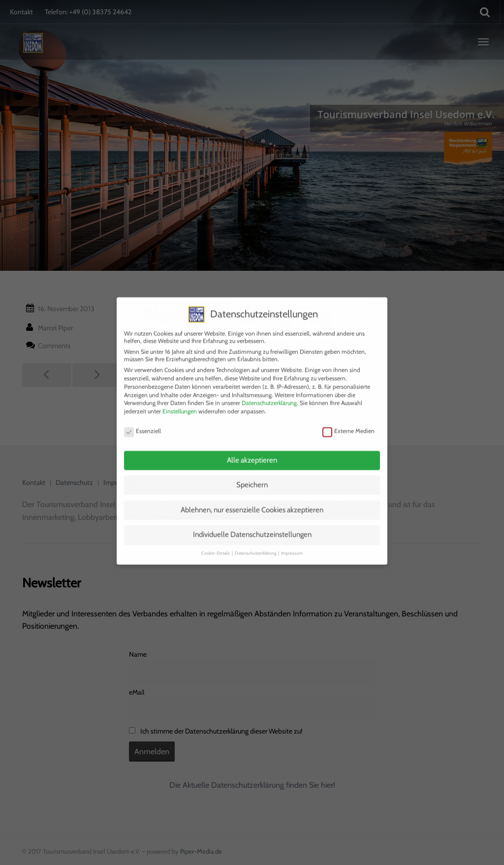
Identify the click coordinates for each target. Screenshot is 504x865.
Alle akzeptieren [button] (252, 449)
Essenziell (142, 420)
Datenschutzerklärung (269, 393)
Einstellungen (180, 400)
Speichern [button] (252, 475)
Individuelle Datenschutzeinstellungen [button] (252, 524)
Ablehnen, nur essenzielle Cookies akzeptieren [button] (252, 499)
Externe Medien (348, 420)
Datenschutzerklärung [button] (256, 542)
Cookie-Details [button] (216, 542)
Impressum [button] (292, 542)
